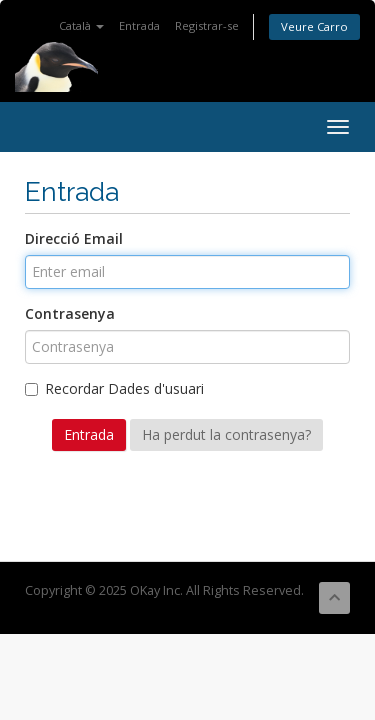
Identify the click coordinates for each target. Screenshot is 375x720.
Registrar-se (207, 25)
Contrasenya (70, 313)
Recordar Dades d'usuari (114, 388)
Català (81, 25)
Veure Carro (314, 26)
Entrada (139, 25)
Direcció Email (74, 238)
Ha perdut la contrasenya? (226, 434)
